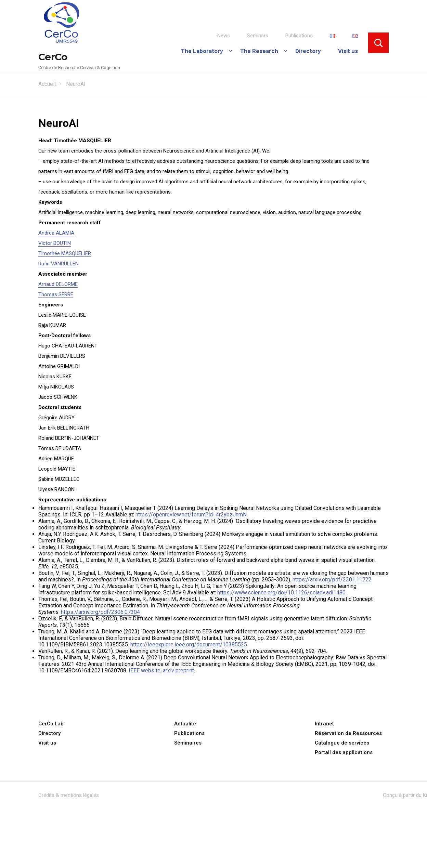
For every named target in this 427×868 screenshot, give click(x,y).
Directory (308, 51)
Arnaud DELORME (58, 284)
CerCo (53, 57)
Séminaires (188, 743)
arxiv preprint (178, 670)
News (224, 36)
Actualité (185, 724)
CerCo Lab (51, 724)
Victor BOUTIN (55, 243)
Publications (299, 36)
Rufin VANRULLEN (59, 264)
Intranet (324, 724)
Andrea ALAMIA (56, 233)
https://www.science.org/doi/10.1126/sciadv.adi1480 (281, 593)
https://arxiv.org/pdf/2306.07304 (100, 612)
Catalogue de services (342, 743)
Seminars (258, 36)
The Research (259, 51)
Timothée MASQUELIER (65, 253)
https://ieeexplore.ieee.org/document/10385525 (189, 645)
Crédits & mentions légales (69, 795)
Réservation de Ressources (348, 733)
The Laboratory (202, 51)
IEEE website (145, 670)
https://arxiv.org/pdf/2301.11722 (332, 580)
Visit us (348, 51)
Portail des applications (344, 752)
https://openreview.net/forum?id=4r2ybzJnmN (191, 515)
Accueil (47, 84)
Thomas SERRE (56, 294)
